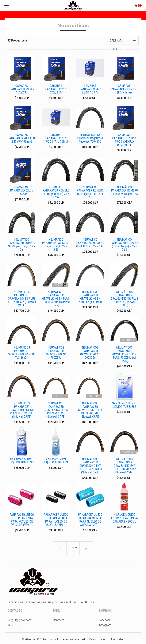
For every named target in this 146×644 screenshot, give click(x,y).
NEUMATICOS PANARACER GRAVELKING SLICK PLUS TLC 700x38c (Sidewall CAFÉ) (22, 411)
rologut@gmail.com (19, 622)
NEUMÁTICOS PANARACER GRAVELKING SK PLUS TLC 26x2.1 (22, 354)
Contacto (59, 622)
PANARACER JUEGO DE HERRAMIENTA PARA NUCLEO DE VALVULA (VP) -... (22, 522)
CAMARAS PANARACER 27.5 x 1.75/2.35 (22, 191)
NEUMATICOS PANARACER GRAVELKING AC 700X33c (56, 354)
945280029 (14, 627)
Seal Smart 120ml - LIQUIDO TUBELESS (56, 462)
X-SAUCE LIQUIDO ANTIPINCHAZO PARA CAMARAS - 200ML (124, 520)
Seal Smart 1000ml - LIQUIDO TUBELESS (124, 407)
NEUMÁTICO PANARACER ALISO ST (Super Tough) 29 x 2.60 (56, 245)
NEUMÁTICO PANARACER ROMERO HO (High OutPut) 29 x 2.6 (90, 193)
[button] (122, 40)
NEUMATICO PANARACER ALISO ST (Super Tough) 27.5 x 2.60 (124, 245)
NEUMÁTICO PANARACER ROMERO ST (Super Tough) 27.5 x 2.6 (124, 193)
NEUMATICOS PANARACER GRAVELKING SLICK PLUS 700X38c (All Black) (124, 356)
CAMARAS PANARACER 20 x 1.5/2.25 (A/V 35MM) (56, 138)
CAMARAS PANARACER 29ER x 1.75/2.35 (22, 89)
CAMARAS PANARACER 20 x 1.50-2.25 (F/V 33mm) (22, 138)
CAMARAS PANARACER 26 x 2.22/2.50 (56, 89)
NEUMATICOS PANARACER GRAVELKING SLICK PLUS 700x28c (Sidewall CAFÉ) (90, 411)
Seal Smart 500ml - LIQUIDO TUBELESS (22, 462)
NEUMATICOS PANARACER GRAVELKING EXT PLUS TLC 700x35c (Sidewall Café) (124, 467)
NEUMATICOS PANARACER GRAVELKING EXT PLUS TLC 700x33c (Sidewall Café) (90, 467)
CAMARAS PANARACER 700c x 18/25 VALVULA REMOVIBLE (124, 140)
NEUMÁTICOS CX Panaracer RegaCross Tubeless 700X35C (90, 138)
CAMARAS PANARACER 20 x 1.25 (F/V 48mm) (124, 89)
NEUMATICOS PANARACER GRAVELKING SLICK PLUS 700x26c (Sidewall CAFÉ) (56, 411)
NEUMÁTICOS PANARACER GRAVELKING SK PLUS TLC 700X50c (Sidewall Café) (56, 300)
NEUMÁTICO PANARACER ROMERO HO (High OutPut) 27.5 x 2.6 (56, 193)
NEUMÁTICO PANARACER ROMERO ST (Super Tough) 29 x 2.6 (22, 245)
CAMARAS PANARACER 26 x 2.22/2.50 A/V (90, 89)
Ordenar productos (118, 45)
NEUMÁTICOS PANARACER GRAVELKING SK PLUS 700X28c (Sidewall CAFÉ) (124, 300)
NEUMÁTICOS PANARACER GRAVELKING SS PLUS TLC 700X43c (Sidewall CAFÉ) (22, 300)
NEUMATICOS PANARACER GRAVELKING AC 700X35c (90, 354)
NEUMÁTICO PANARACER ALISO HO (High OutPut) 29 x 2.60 (90, 244)
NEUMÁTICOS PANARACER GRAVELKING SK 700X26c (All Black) (90, 298)
